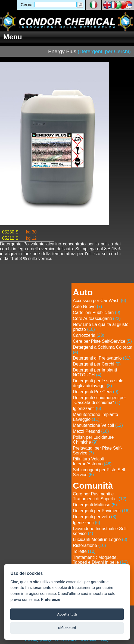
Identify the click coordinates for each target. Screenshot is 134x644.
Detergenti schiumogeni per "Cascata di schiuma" (99, 400)
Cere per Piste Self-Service (102, 341)
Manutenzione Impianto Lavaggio (95, 417)
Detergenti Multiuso (95, 505)
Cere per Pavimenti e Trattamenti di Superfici (100, 496)
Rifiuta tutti (67, 628)
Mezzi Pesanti (91, 431)
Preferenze (51, 600)
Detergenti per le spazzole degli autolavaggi (98, 383)
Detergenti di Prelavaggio (102, 358)
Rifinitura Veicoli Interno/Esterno (92, 461)
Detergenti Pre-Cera (96, 392)
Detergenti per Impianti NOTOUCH (95, 372)
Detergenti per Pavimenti (101, 511)
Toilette (84, 551)
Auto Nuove (88, 307)
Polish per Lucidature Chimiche (93, 440)
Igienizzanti (87, 408)
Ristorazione (89, 545)
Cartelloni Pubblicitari (96, 313)
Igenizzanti (87, 523)
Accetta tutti (67, 614)
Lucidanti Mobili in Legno (100, 539)
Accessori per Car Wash (99, 301)
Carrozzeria (89, 335)
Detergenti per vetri (95, 517)
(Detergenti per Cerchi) (104, 51)
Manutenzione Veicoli (98, 425)
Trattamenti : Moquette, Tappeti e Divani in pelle (100, 560)
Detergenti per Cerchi (97, 364)
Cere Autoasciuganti (97, 318)
